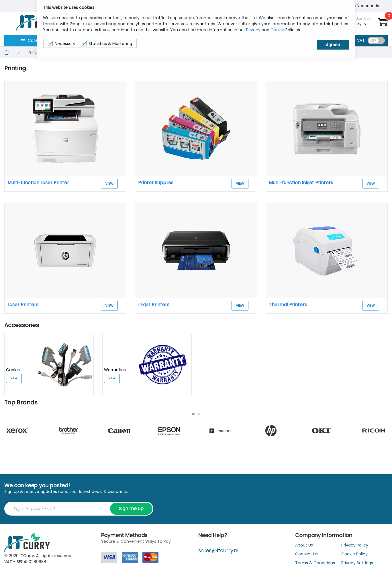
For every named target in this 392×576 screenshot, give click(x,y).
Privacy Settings (357, 563)
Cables (13, 370)
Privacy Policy (355, 545)
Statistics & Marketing (107, 44)
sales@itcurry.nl (218, 550)
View (109, 183)
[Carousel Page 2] (199, 414)
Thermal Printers (288, 305)
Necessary (62, 44)
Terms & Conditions (315, 563)
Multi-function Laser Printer (38, 183)
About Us (304, 545)
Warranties (115, 370)
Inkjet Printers (154, 305)
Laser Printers (23, 305)
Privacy (253, 30)
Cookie (277, 30)
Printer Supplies (156, 183)
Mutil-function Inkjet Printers (301, 183)
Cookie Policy (354, 554)
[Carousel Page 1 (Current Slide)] (193, 414)
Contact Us (306, 554)
